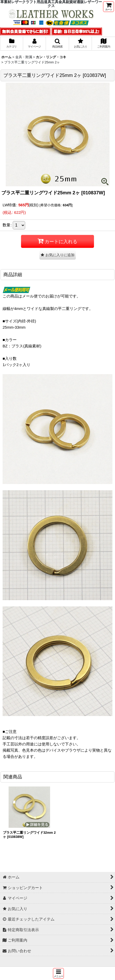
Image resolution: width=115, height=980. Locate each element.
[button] (58, 973)
